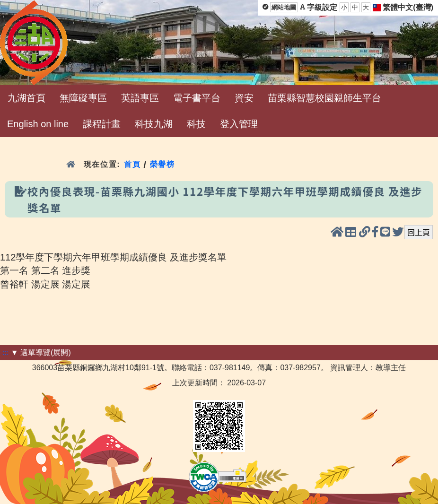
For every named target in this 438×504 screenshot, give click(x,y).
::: (5, 352)
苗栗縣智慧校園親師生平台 (324, 98)
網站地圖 (284, 7)
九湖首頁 (26, 98)
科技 (196, 124)
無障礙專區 (83, 98)
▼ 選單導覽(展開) (41, 352)
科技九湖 (154, 124)
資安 (244, 98)
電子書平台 (197, 98)
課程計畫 (102, 124)
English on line (38, 124)
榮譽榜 (162, 164)
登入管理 (239, 124)
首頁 (132, 164)
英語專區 (140, 98)
